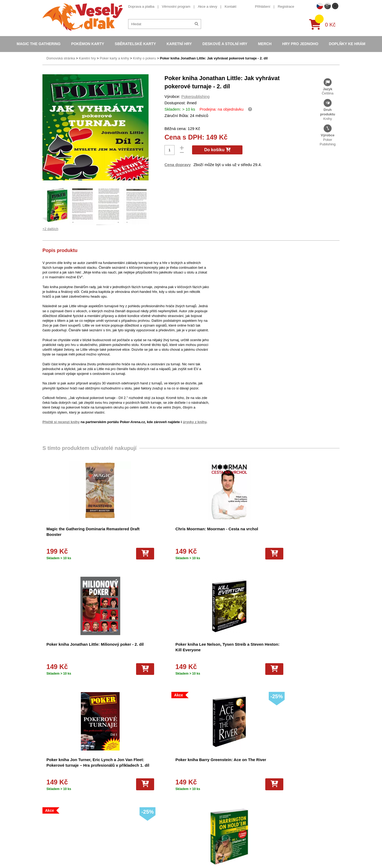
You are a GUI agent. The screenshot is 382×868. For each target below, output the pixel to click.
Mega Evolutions (199, 850)
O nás (119, 780)
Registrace (286, 6)
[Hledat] (196, 24)
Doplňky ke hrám (347, 44)
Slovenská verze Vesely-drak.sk (289, 851)
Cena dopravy (178, 165)
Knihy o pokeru (144, 58)
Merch (265, 44)
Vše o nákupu (125, 801)
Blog (118, 822)
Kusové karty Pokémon (204, 836)
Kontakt (231, 6)
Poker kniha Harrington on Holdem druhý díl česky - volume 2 (224, 650)
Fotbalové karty (198, 829)
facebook (272, 789)
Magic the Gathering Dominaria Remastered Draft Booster (73, 534)
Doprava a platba (141, 6)
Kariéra (120, 815)
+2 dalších (50, 229)
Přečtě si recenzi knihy (61, 422)
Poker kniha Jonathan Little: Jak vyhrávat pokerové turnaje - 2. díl (214, 58)
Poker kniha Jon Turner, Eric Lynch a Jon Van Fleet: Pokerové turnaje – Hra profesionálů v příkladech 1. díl (73, 655)
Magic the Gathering (39, 44)
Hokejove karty (198, 787)
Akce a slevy (208, 6)
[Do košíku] (93, 554)
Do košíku (217, 150)
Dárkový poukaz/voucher (133, 787)
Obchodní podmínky (130, 773)
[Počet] (170, 150)
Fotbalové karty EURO (204, 842)
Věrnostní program (176, 6)
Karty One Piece (199, 822)
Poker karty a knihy (114, 58)
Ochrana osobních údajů (133, 829)
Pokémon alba (197, 780)
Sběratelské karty (135, 44)
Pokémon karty (88, 44)
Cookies (121, 794)
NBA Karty (194, 808)
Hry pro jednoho (300, 44)
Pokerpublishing (195, 96)
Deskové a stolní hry (225, 44)
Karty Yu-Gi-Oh (198, 801)
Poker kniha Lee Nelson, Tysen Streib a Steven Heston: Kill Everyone (298, 534)
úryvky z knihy (195, 422)
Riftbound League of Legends (209, 856)
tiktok (269, 813)
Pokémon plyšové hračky (206, 815)
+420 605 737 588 (279, 772)
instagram (273, 805)
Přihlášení (263, 6)
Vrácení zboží (125, 808)
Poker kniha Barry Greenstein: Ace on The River (145, 650)
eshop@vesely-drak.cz (283, 780)
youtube (271, 797)
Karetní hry (179, 44)
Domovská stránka (61, 58)
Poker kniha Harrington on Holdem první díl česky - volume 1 (300, 650)
